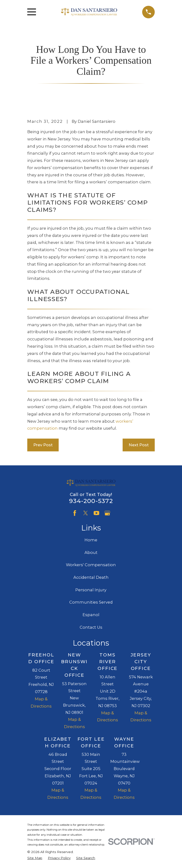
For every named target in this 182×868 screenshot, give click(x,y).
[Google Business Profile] (107, 513)
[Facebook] (75, 513)
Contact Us (91, 627)
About (91, 552)
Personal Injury (91, 590)
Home (91, 540)
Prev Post (43, 445)
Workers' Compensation (91, 565)
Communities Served (91, 602)
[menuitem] (35, 858)
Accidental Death (91, 577)
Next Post (139, 445)
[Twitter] (86, 513)
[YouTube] (96, 513)
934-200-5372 (91, 501)
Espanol (91, 615)
